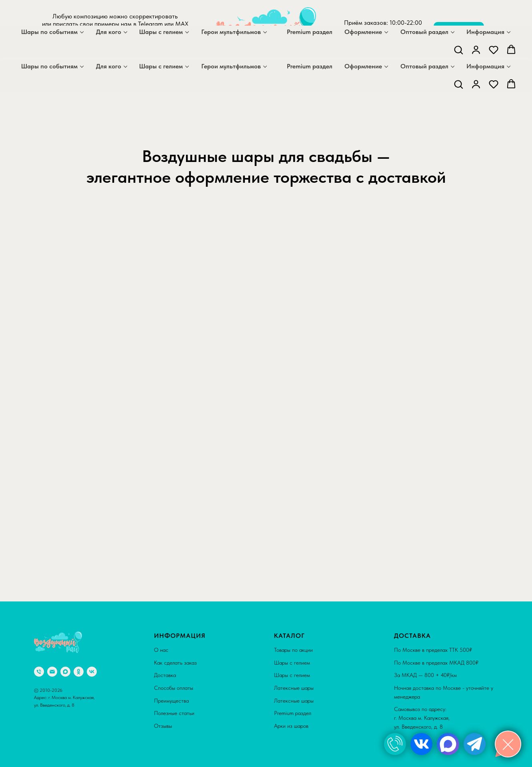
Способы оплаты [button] (174, 688)
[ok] (79, 672)
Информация (485, 66)
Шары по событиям (49, 66)
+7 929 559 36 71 (383, 38)
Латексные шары (294, 688)
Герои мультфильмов (231, 66)
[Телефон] (39, 672)
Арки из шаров (291, 726)
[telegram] (122, 45)
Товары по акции (293, 650)
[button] (458, 84)
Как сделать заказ (175, 663)
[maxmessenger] (104, 45)
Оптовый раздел (424, 66)
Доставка (165, 675)
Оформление (363, 66)
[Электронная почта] (52, 672)
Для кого (109, 66)
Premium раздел (310, 66)
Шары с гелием (161, 66)
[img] (395, 744)
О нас (161, 650)
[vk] (92, 672)
